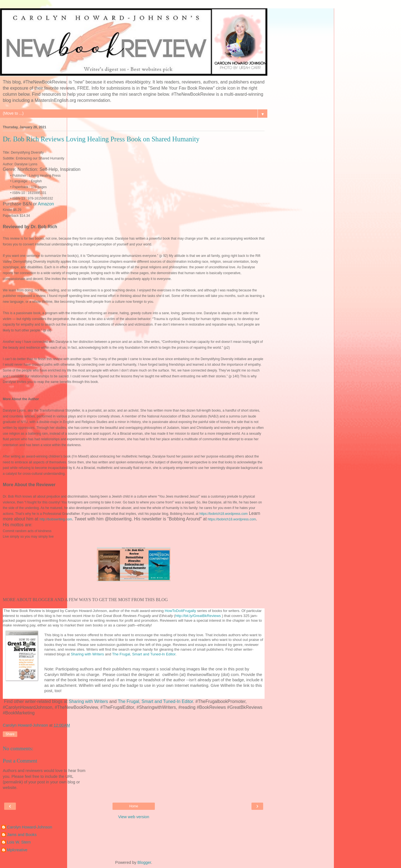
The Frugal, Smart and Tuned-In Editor (144, 654)
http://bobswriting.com (56, 519)
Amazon (46, 204)
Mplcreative (17, 850)
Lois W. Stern (19, 842)
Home (134, 806)
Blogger (144, 862)
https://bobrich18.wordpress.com (223, 514)
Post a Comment (20, 761)
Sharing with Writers (88, 654)
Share (10, 734)
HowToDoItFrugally (180, 611)
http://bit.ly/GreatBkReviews (198, 616)
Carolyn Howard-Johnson (30, 827)
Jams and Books (22, 835)
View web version (134, 817)
